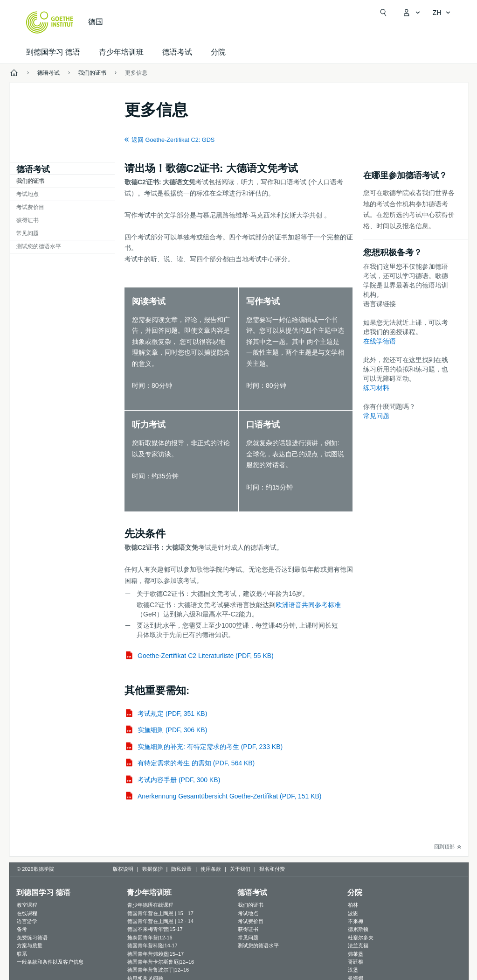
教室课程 (27, 905)
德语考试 (177, 52)
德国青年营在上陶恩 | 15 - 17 (160, 913)
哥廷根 (356, 962)
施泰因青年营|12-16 (150, 938)
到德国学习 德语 (53, 52)
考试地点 (28, 194)
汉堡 (353, 970)
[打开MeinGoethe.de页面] (411, 13)
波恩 (353, 913)
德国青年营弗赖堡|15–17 (156, 954)
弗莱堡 (356, 954)
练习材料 (376, 388)
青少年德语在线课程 (150, 905)
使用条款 (211, 869)
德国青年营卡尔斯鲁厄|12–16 (161, 962)
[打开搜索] (383, 13)
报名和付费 (272, 869)
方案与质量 (30, 945)
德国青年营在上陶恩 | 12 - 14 (160, 921)
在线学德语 (380, 341)
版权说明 (123, 869)
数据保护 (152, 869)
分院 (218, 52)
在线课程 (27, 913)
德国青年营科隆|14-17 (152, 945)
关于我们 (240, 869)
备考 (22, 929)
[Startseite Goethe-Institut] (50, 22)
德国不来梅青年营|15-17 (155, 929)
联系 (22, 954)
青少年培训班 (121, 52)
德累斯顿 (358, 929)
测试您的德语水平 (39, 246)
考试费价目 (30, 207)
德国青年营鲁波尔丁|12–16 (158, 970)
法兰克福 (358, 945)
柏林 (353, 905)
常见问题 (28, 233)
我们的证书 (30, 181)
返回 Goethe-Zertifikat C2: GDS (173, 140)
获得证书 (28, 220)
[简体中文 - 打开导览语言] (442, 13)
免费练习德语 (32, 938)
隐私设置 (181, 869)
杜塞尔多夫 (361, 938)
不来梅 (356, 921)
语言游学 (27, 921)
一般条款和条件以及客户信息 (50, 962)
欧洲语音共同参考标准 (308, 605)
